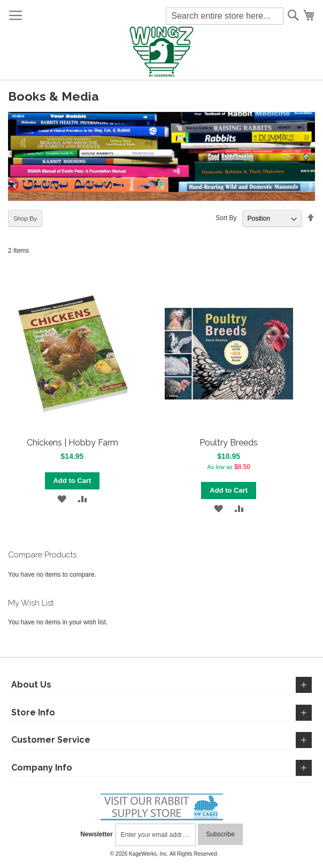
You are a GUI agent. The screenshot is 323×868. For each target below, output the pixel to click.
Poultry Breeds (229, 443)
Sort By (226, 218)
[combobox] (225, 16)
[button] (62, 499)
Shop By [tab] (25, 218)
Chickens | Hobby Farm (72, 443)
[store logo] (161, 52)
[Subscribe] (220, 834)
